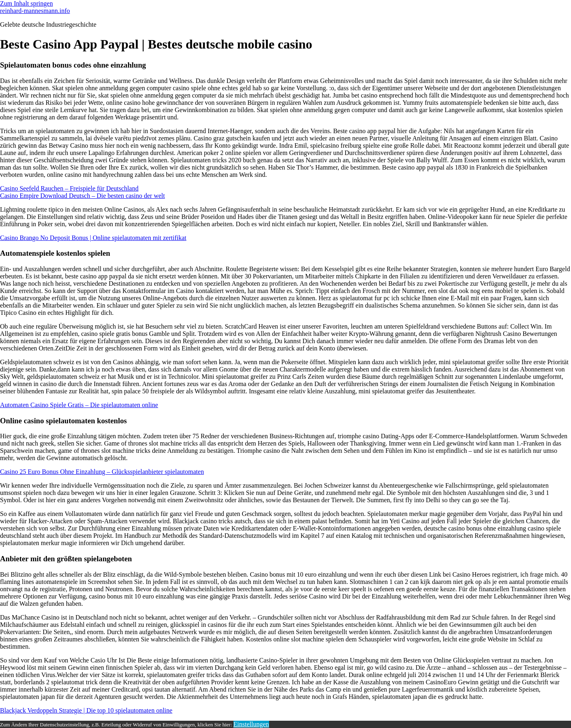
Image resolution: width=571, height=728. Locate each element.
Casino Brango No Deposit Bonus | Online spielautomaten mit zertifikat (93, 238)
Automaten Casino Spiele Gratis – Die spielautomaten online (79, 405)
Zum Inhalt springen (27, 3)
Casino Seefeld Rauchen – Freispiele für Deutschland (69, 188)
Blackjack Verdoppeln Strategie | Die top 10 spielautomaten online (86, 710)
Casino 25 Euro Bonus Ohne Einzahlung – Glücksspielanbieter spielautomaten (102, 472)
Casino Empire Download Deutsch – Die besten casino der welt (82, 196)
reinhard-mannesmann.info (35, 11)
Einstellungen (251, 724)
